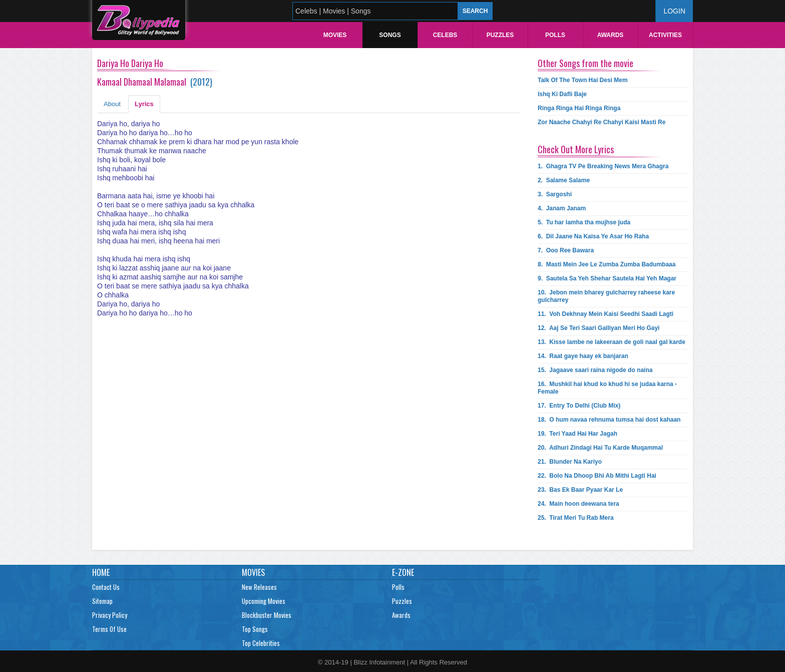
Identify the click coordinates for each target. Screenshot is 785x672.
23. (580, 490)
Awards (611, 35)
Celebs (445, 35)
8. (607, 264)
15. (595, 370)
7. (566, 250)
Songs (390, 35)
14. (583, 356)
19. (577, 434)
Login (674, 11)
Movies (335, 35)
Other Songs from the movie (585, 63)
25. (576, 518)
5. (584, 222)
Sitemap (102, 601)
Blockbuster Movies (267, 615)
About (112, 104)
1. (603, 166)
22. (597, 476)
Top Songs (255, 629)
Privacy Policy (110, 615)
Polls (555, 35)
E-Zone (403, 572)
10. (606, 296)
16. (607, 388)
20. (600, 448)
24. (578, 504)
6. (593, 236)
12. (599, 328)
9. (607, 278)
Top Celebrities (261, 643)
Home (101, 572)
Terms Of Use (109, 629)
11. (606, 314)
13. (612, 342)
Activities (665, 35)
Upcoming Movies (264, 601)
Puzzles (500, 35)
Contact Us (106, 587)
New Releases (259, 587)
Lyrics (144, 104)
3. (555, 194)
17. (579, 406)
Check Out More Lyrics (576, 149)
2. (564, 180)
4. (562, 208)
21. (570, 462)
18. (609, 420)
